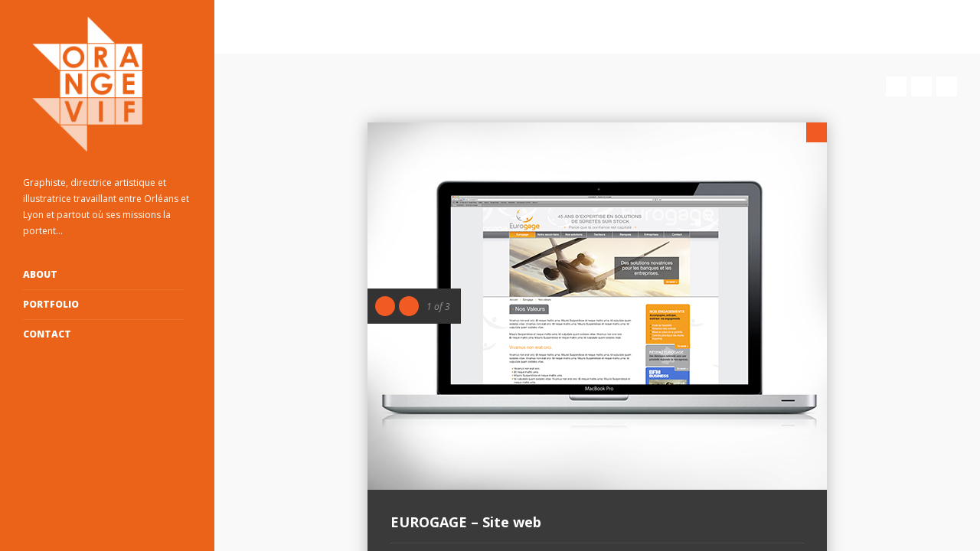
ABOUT (40, 274)
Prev (896, 86)
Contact (47, 334)
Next (947, 86)
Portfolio (51, 304)
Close (817, 132)
